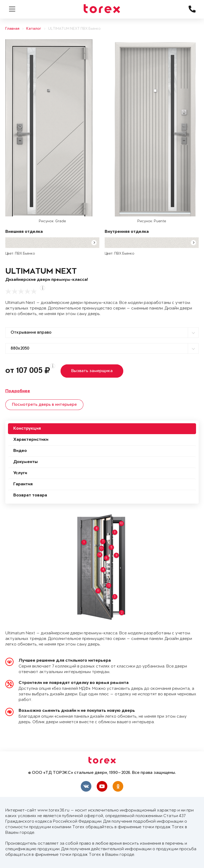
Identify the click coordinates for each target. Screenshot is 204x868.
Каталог (34, 29)
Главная (12, 29)
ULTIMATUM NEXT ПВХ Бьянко (74, 29)
